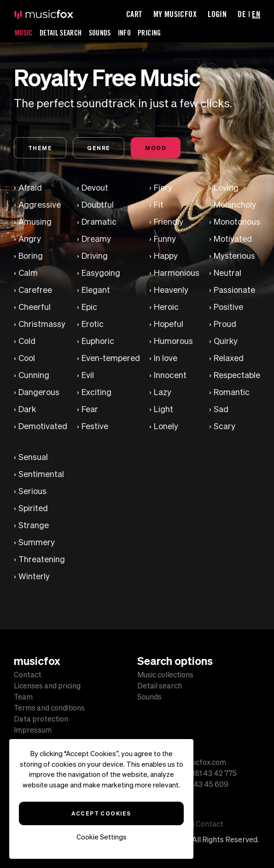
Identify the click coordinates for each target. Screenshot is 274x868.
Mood (156, 148)
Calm (28, 273)
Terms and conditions (49, 708)
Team (23, 697)
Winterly (34, 576)
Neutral (227, 273)
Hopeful (169, 324)
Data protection (41, 719)
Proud (225, 324)
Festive (95, 426)
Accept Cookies (101, 813)
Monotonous (237, 222)
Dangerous (39, 392)
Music (24, 33)
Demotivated (43, 426)
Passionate (234, 290)
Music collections (165, 675)
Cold (27, 341)
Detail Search (61, 33)
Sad (221, 409)
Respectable (237, 375)
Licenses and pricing (47, 686)
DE (242, 14)
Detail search (160, 686)
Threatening (42, 559)
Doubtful (98, 205)
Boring (31, 256)
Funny (165, 239)
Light (163, 409)
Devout (95, 188)
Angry (30, 239)
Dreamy (96, 239)
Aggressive (40, 205)
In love (166, 358)
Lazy (163, 392)
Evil (88, 375)
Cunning (34, 375)
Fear (90, 409)
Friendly (169, 222)
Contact (28, 675)
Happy (166, 256)
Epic (89, 307)
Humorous (173, 341)
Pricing (149, 33)
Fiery (163, 188)
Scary (224, 426)
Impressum (33, 730)
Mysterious (234, 256)
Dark (27, 409)
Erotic (93, 324)
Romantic (232, 392)
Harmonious (177, 273)
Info (124, 33)
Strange (34, 525)
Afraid (30, 188)
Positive (228, 307)
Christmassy (42, 324)
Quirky (226, 341)
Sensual (33, 457)
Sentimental (41, 474)
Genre (99, 148)
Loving (226, 188)
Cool (27, 358)
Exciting (96, 392)
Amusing (35, 222)
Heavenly (171, 290)
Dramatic (99, 222)
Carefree (35, 290)
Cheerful (35, 307)
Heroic (166, 307)
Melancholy (235, 205)
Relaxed (229, 358)
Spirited (33, 508)
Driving (95, 256)
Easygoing (101, 273)
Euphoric (98, 341)
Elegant (96, 290)
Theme (40, 148)
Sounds (100, 33)
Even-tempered (111, 358)
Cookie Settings (102, 837)
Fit (159, 205)
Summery (37, 542)
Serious (32, 491)
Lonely (166, 426)
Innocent (170, 375)
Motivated (233, 239)
